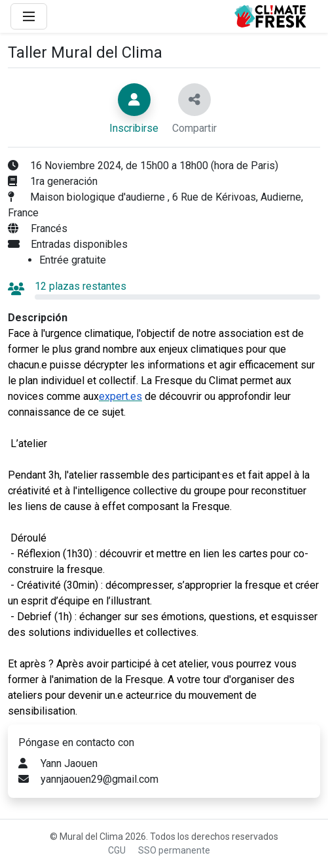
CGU (117, 850)
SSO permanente (174, 850)
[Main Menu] (29, 16)
